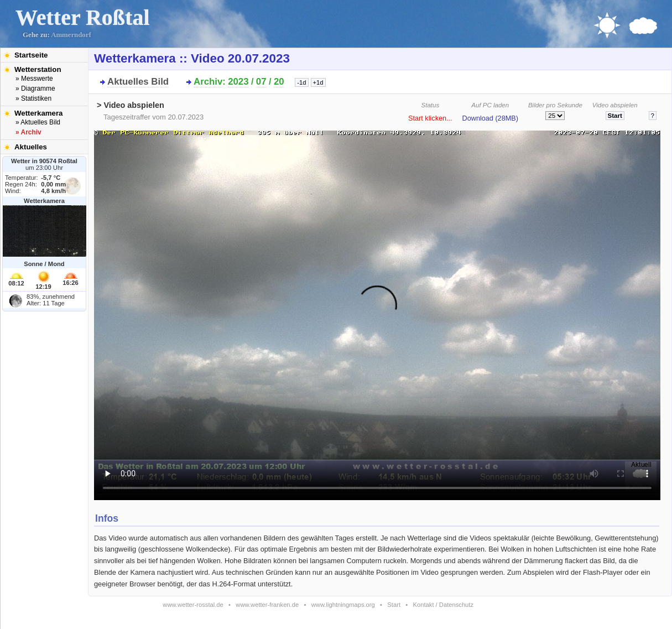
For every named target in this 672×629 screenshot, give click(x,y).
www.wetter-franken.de (267, 605)
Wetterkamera (39, 113)
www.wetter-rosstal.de (193, 605)
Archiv (208, 82)
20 (279, 82)
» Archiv (28, 132)
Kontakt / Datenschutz (443, 605)
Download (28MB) (490, 118)
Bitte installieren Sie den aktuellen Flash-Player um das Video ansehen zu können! (377, 312)
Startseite (31, 55)
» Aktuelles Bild (38, 122)
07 (261, 82)
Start (394, 605)
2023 (238, 82)
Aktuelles (31, 147)
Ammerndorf (71, 35)
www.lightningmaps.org (343, 605)
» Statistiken (33, 98)
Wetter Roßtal (83, 17)
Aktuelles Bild (138, 82)
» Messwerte (34, 79)
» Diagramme (35, 89)
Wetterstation (38, 69)
